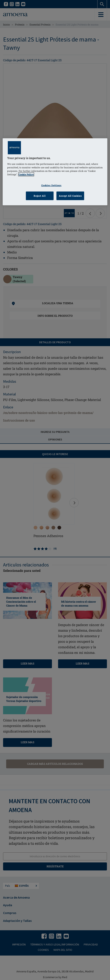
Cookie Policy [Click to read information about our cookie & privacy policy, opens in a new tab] (26, 174)
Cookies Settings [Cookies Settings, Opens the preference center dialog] (51, 185)
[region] (55, 172)
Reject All (40, 196)
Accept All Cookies (70, 196)
